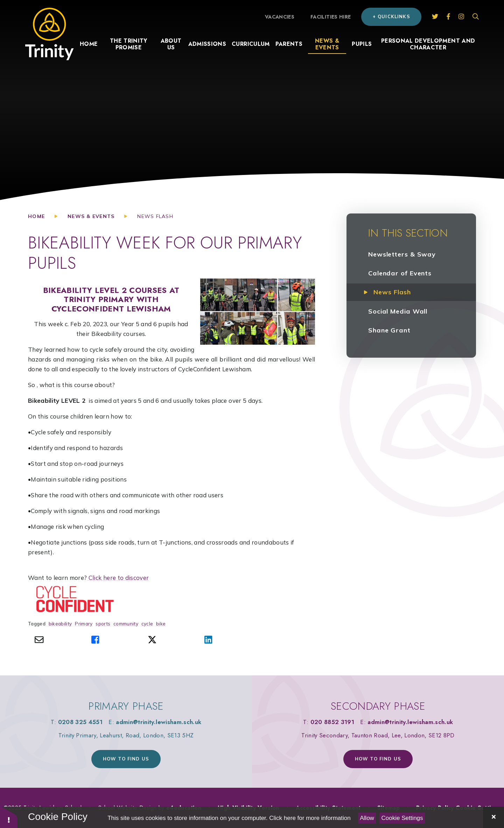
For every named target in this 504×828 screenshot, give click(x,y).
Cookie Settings (402, 818)
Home (36, 216)
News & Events (91, 216)
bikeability (60, 623)
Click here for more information (310, 818)
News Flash (155, 216)
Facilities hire (331, 17)
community (126, 623)
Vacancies (280, 17)
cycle (147, 623)
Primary (84, 623)
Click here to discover (118, 578)
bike (161, 623)
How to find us (126, 759)
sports (103, 623)
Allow (367, 818)
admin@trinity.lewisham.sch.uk (159, 722)
